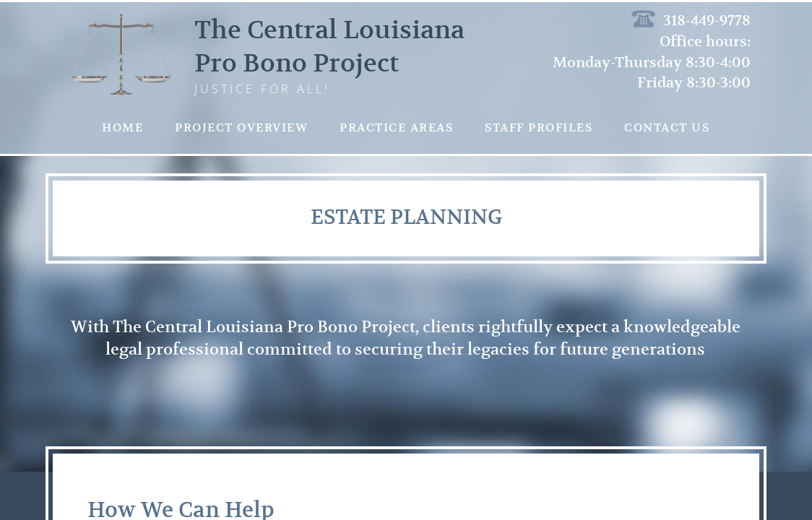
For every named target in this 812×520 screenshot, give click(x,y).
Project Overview (241, 128)
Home (122, 128)
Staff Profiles (539, 128)
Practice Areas (396, 128)
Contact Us (667, 128)
